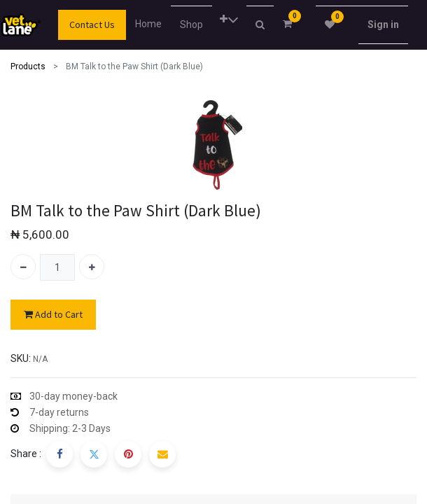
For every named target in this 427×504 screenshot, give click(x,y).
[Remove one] (23, 267)
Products (28, 66)
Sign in (383, 24)
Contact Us (92, 24)
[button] (229, 20)
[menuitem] (152, 24)
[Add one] (92, 267)
